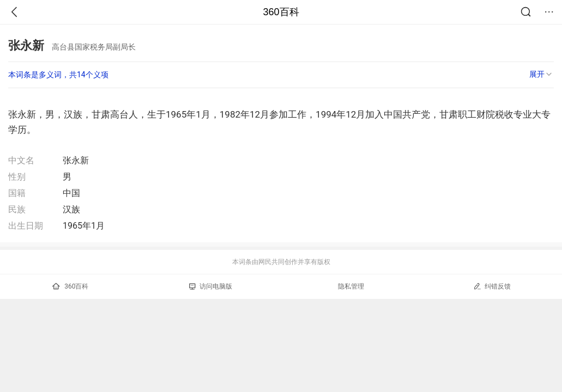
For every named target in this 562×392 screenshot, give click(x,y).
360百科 (281, 12)
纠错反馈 (492, 286)
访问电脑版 (211, 286)
